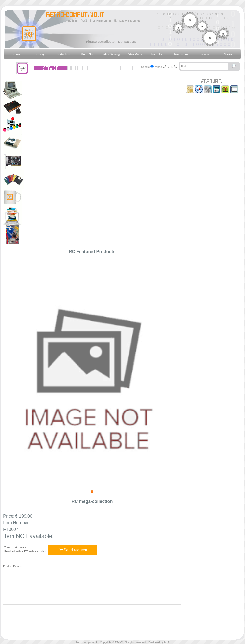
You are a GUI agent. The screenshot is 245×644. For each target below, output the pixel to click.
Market (228, 54)
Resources (181, 54)
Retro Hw (64, 54)
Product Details (12, 566)
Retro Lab (158, 54)
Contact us (127, 42)
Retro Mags (134, 54)
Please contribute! (101, 42)
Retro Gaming (111, 54)
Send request (73, 550)
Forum (205, 54)
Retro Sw (87, 54)
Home (16, 54)
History (40, 54)
